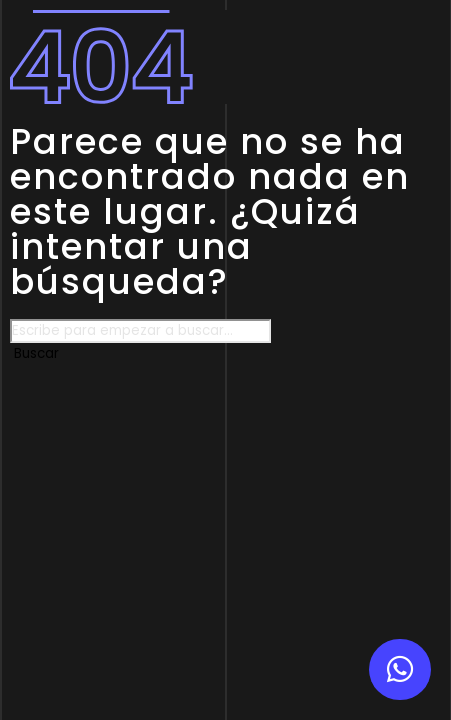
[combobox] (140, 331)
